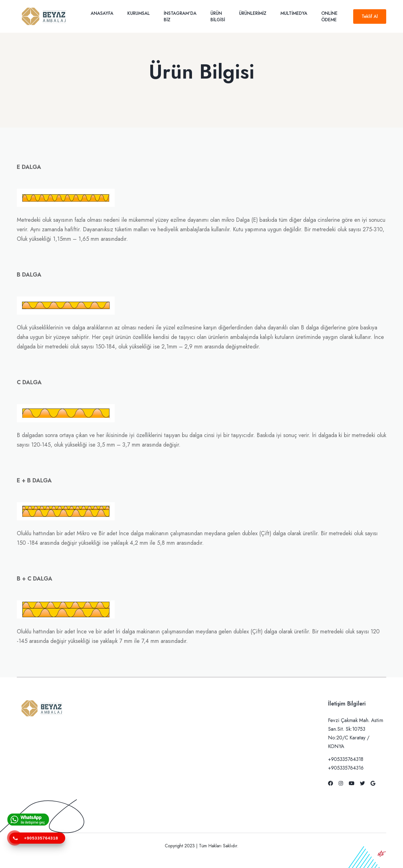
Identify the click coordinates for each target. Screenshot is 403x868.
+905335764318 (346, 759)
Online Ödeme (329, 16)
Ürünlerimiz (253, 13)
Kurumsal (139, 13)
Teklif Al (370, 16)
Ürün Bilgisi (218, 16)
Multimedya (294, 13)
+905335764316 (346, 768)
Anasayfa (102, 13)
